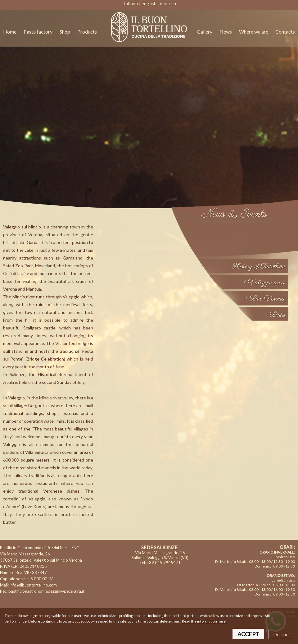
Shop (65, 32)
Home (10, 32)
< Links (275, 315)
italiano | (131, 3)
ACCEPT (248, 634)
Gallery (205, 32)
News (226, 32)
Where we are (254, 32)
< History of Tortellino (256, 266)
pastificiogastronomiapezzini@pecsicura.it (46, 591)
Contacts (285, 32)
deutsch (168, 3)
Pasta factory (38, 32)
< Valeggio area (264, 283)
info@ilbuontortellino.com (33, 585)
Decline (281, 635)
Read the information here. (204, 621)
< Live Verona (265, 299)
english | (150, 3)
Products (87, 32)
